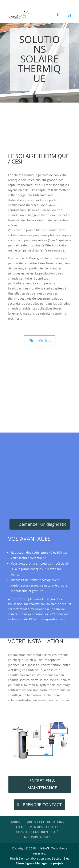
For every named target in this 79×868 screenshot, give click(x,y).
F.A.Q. (20, 827)
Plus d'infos (40, 341)
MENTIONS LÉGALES (44, 827)
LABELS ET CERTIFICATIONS (45, 822)
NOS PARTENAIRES (37, 837)
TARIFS (15, 822)
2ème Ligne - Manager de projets (40, 863)
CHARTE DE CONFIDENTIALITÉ (37, 832)
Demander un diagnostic (42, 524)
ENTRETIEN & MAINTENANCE (42, 784)
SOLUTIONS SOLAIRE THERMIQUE (39, 59)
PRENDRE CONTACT (42, 805)
